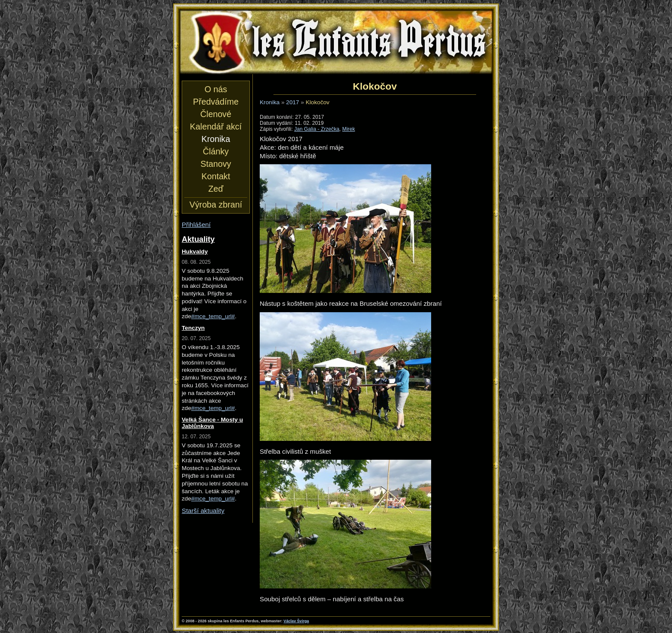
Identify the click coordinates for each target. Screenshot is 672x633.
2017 (293, 102)
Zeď (216, 189)
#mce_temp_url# (213, 316)
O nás (216, 89)
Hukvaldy (195, 252)
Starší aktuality (203, 511)
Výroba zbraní (216, 205)
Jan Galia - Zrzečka (316, 129)
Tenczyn (193, 328)
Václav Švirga (296, 621)
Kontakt (216, 176)
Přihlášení (196, 225)
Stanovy (216, 164)
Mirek (349, 129)
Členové (216, 114)
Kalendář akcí (216, 127)
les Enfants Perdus (336, 42)
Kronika (270, 102)
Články (216, 151)
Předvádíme (216, 102)
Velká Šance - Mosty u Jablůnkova (212, 423)
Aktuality (198, 239)
